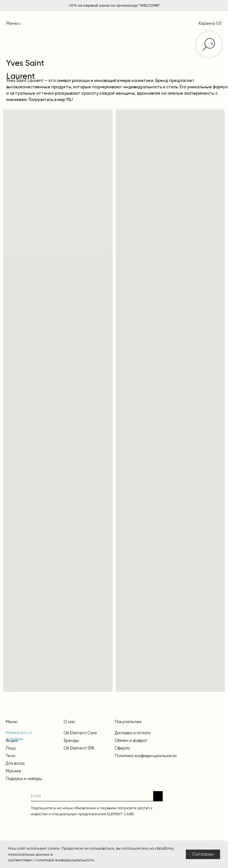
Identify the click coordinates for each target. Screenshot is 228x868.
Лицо (11, 748)
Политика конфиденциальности (146, 756)
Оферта (122, 748)
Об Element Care (80, 733)
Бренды (71, 740)
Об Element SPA (79, 748)
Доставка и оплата (133, 733)
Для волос (15, 763)
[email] (92, 796)
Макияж (13, 771)
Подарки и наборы (24, 779)
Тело (10, 756)
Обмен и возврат (131, 740)
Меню (12, 24)
